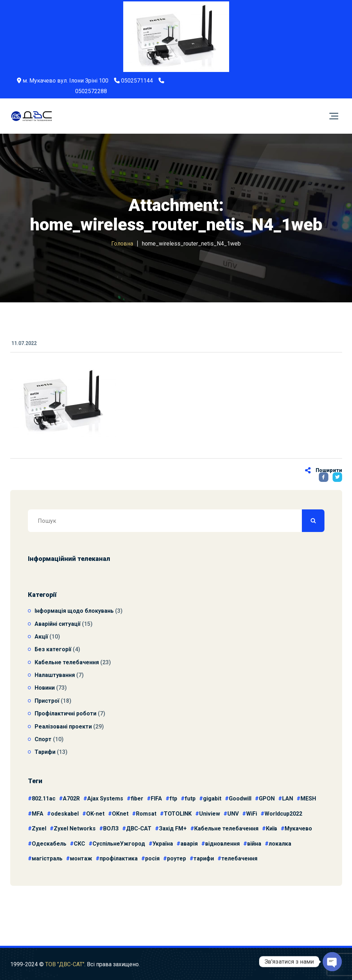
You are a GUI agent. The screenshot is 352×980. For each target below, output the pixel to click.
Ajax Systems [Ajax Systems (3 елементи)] (105, 798)
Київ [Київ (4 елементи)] (272, 828)
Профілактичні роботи (65, 713)
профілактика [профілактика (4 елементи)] (119, 858)
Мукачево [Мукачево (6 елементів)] (298, 828)
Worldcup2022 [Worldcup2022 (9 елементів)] (283, 814)
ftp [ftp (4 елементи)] (173, 798)
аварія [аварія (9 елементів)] (189, 844)
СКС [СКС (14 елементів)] (79, 844)
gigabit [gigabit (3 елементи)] (212, 798)
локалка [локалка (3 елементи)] (280, 844)
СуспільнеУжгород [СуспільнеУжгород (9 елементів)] (119, 844)
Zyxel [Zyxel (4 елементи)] (39, 828)
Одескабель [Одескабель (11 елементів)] (49, 844)
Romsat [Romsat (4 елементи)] (146, 814)
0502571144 (137, 81)
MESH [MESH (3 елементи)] (308, 798)
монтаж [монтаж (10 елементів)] (81, 858)
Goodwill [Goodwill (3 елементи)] (240, 798)
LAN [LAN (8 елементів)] (288, 798)
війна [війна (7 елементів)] (254, 844)
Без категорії (53, 649)
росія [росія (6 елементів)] (152, 858)
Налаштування (55, 675)
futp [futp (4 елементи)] (190, 798)
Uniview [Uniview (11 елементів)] (210, 814)
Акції (41, 637)
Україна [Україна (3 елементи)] (163, 844)
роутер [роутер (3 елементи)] (177, 858)
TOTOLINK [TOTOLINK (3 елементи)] (178, 814)
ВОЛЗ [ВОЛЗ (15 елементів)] (111, 828)
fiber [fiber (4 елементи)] (137, 798)
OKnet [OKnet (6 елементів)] (120, 814)
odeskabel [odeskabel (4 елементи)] (65, 814)
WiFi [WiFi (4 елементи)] (252, 814)
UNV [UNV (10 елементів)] (233, 814)
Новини (45, 688)
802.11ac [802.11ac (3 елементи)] (44, 798)
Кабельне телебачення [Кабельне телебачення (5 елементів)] (226, 828)
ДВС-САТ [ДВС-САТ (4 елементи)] (139, 828)
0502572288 (91, 91)
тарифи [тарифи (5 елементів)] (204, 858)
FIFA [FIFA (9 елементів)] (156, 798)
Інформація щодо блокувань (74, 611)
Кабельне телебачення (67, 662)
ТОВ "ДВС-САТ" (65, 968)
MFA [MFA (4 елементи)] (38, 814)
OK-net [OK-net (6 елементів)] (95, 814)
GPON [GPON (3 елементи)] (267, 798)
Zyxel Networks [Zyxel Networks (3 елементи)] (75, 828)
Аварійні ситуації (58, 624)
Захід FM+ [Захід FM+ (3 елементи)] (173, 828)
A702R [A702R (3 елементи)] (71, 798)
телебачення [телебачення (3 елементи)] (239, 858)
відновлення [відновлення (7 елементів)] (222, 844)
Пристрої (47, 701)
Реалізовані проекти (63, 727)
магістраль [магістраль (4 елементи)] (47, 858)
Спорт (43, 739)
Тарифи (45, 752)
